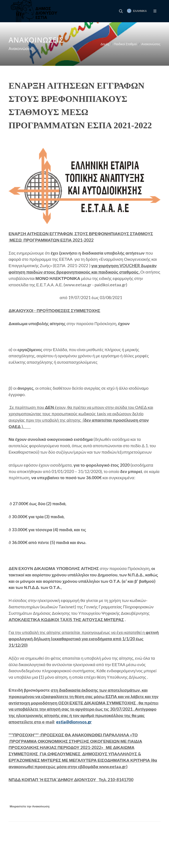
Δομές (105, 44)
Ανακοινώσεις (151, 44)
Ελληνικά (137, 11)
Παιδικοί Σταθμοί (125, 44)
